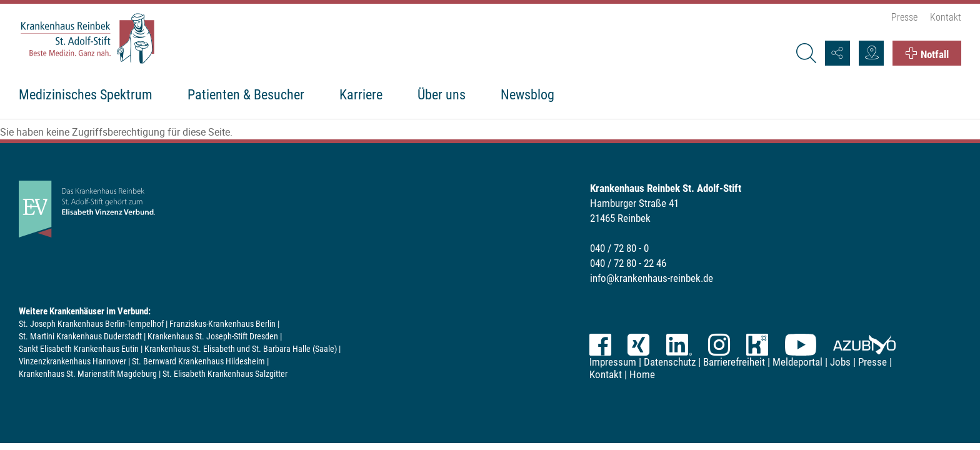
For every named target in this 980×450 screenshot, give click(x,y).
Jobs (840, 362)
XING (638, 345)
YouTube (801, 345)
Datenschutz (670, 362)
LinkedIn (679, 345)
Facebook (600, 345)
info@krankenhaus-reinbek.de (652, 278)
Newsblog (527, 95)
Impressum (613, 362)
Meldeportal (797, 362)
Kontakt (946, 17)
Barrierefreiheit (734, 362)
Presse (904, 17)
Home (642, 374)
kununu (757, 345)
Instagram (719, 345)
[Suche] (806, 53)
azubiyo (864, 345)
